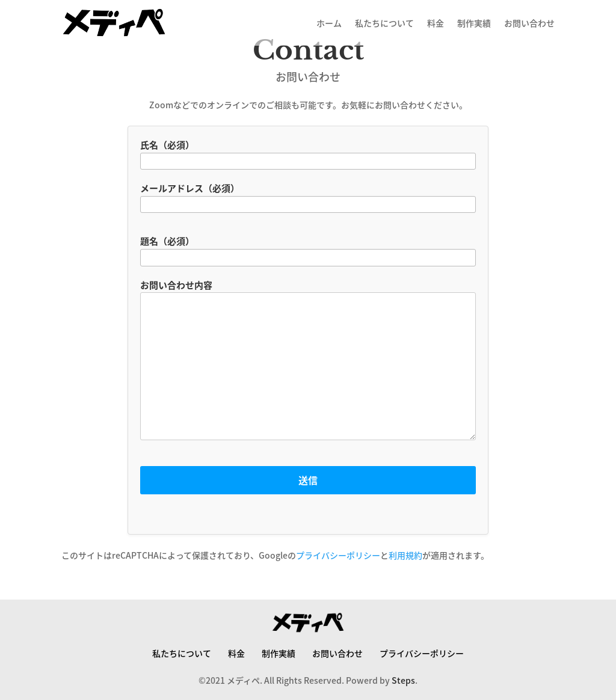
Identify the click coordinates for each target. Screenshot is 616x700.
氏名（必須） (308, 153)
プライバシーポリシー (338, 555)
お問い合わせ (529, 23)
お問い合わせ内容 (308, 366)
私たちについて (384, 23)
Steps (403, 680)
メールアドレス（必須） (308, 197)
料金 (436, 23)
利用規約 (405, 555)
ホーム (329, 23)
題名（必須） (308, 250)
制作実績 (474, 23)
